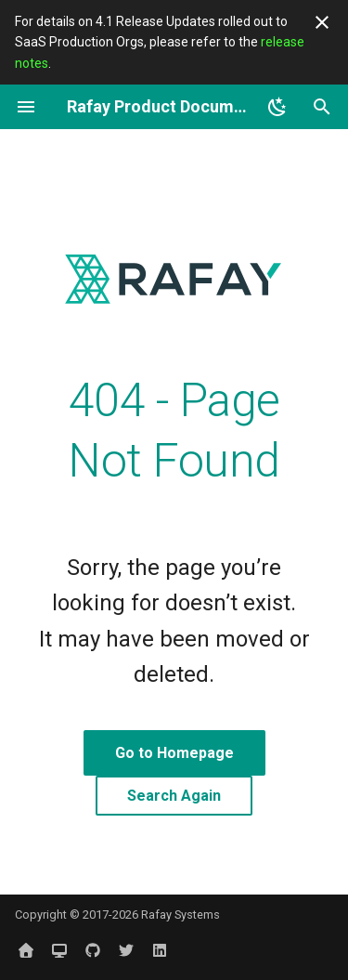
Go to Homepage (174, 753)
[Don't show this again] (322, 22)
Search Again (174, 796)
